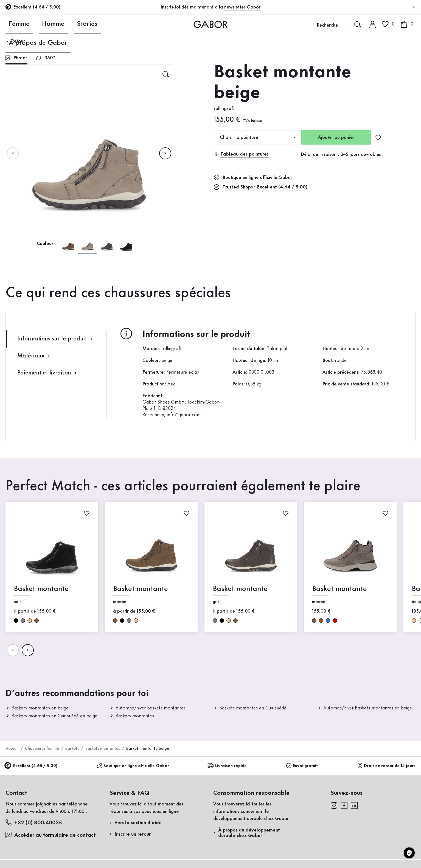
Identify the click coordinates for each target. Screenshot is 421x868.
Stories (72, 24)
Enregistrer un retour (347, 111)
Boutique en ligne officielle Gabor (133, 766)
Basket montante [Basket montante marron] (141, 589)
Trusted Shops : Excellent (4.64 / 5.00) (265, 187)
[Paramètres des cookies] (409, 853)
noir (16, 620)
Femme (14, 24)
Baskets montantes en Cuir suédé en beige (54, 716)
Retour (15, 41)
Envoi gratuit (302, 766)
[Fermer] (414, 7)
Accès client (383, 48)
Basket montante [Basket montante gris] (240, 589)
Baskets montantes (135, 716)
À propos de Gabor (116, 24)
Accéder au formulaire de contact (51, 835)
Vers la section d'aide (138, 823)
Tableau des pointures (241, 154)
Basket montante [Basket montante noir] (41, 589)
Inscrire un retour (133, 834)
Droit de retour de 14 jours (386, 766)
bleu (328, 620)
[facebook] (344, 805)
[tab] (16, 59)
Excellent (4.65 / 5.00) (31, 766)
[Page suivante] (165, 153)
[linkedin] (354, 805)
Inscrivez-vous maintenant (377, 76)
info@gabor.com (184, 415)
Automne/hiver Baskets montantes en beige (368, 708)
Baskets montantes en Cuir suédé (253, 708)
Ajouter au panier (336, 137)
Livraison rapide (227, 766)
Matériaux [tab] (34, 356)
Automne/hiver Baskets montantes (151, 708)
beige (30, 620)
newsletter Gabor (242, 7)
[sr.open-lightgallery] (166, 74)
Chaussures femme (42, 749)
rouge (335, 620)
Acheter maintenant (389, 157)
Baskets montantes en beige (40, 708)
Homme (43, 24)
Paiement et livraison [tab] (48, 373)
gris (23, 620)
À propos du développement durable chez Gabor (249, 833)
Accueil (12, 749)
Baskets (72, 749)
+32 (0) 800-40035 (34, 823)
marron (37, 620)
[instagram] (334, 805)
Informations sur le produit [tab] (56, 339)
